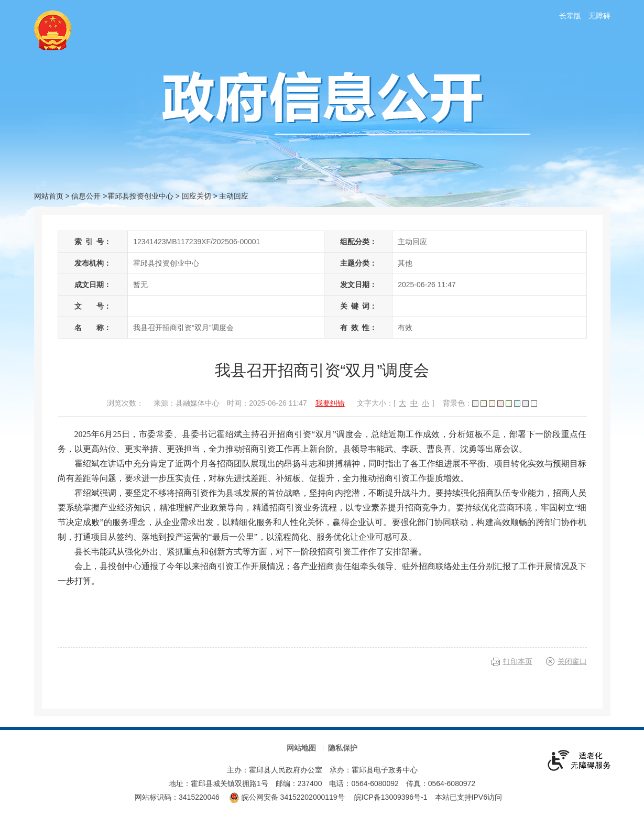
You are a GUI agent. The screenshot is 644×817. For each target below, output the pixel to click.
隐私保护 (343, 748)
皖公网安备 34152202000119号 (287, 797)
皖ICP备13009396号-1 (391, 797)
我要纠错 (330, 403)
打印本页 (518, 661)
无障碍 (599, 16)
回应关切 (197, 196)
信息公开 (86, 196)
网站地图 (301, 748)
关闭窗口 (572, 661)
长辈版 (570, 16)
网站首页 (49, 196)
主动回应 (234, 196)
